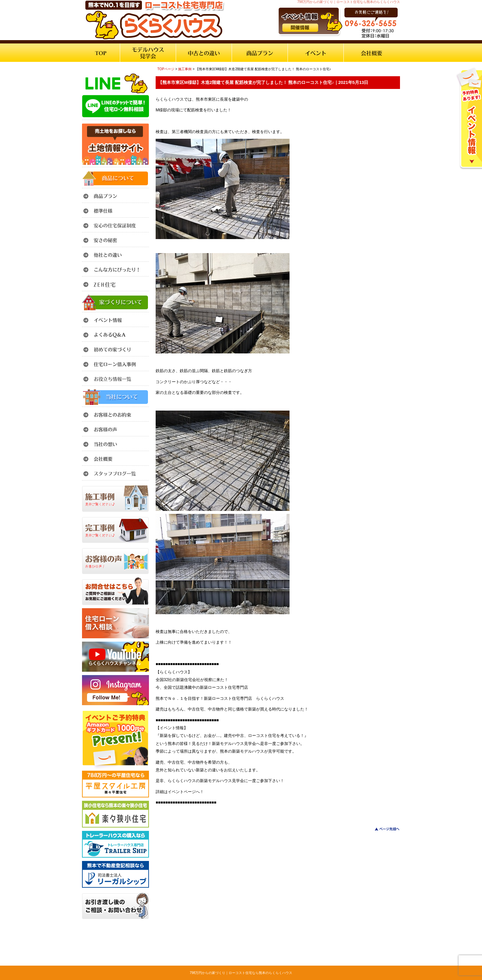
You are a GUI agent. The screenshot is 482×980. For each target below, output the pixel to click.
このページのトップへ (383, 829)
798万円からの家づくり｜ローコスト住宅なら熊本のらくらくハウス (241, 973)
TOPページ (166, 69)
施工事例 (185, 69)
